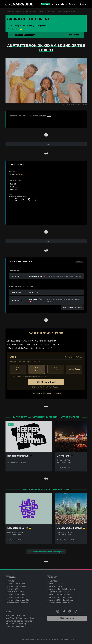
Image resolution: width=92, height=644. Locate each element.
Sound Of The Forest (47, 12)
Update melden (67, 618)
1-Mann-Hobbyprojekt (46, 341)
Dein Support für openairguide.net (20, 618)
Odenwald (16, 29)
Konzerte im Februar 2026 (59, 594)
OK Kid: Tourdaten (21, 261)
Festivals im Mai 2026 (15, 592)
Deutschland (32, 12)
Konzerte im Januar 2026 (58, 592)
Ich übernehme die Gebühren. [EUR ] (28, 376)
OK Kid (73, 12)
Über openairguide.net (15, 615)
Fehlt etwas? (80, 262)
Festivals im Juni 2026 (15, 594)
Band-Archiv (63, 12)
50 (56, 369)
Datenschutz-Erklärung (16, 623)
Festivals (20, 12)
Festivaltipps (11, 581)
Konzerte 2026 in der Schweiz (60, 600)
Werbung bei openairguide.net (19, 621)
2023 (49, 116)
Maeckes (14, 190)
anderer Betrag (74, 369)
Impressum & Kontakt (15, 626)
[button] (75, 35)
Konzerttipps (53, 581)
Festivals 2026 (12, 589)
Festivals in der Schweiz (16, 583)
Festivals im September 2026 (18, 600)
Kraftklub (14, 187)
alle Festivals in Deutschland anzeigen (45, 551)
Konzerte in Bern (55, 586)
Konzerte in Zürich (55, 583)
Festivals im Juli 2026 (15, 597)
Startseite (10, 12)
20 (37, 369)
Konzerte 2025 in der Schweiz (60, 597)
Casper (13, 184)
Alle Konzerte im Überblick (59, 603)
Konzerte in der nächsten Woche (61, 589)
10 (18, 369)
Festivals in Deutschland (16, 586)
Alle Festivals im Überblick (17, 603)
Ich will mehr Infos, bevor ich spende (45, 393)
